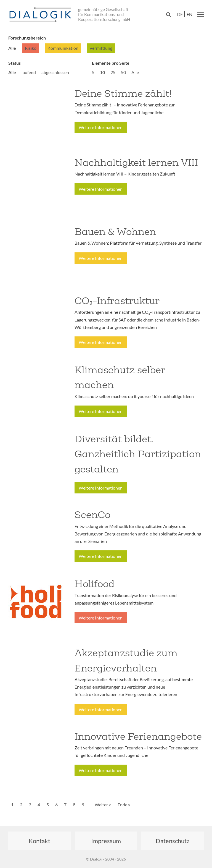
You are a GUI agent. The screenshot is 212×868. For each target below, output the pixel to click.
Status (14, 63)
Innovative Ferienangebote (138, 736)
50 (123, 72)
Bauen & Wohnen (115, 232)
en (190, 14)
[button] (201, 14)
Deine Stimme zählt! (123, 93)
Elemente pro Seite (111, 63)
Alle (12, 48)
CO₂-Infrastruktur (117, 301)
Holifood (95, 584)
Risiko (31, 48)
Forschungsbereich (27, 38)
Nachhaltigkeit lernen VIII (136, 163)
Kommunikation (63, 48)
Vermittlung (101, 48)
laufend (29, 72)
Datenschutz (173, 841)
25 (113, 72)
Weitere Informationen (101, 127)
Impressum (106, 841)
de (180, 14)
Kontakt (39, 841)
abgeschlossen (55, 72)
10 (102, 72)
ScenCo (92, 515)
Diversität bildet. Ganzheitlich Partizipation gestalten (138, 454)
